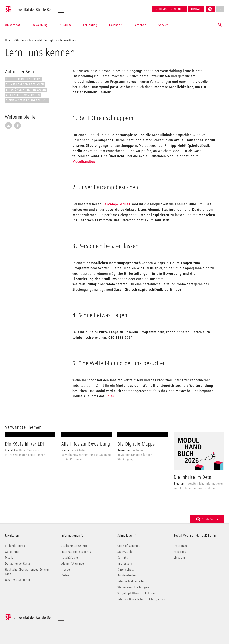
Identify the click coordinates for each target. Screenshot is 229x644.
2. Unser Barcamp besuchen (25, 84)
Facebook (180, 552)
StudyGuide (207, 519)
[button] (220, 25)
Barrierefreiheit (128, 575)
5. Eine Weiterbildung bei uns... (27, 100)
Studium (66, 25)
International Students (76, 552)
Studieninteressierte (75, 546)
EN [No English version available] (220, 9)
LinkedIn (179, 557)
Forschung (90, 25)
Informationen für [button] (168, 9)
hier (111, 396)
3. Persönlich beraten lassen (26, 90)
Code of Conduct (129, 546)
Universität (13, 25)
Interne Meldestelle (131, 581)
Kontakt (196, 9)
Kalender (115, 25)
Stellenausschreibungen (133, 587)
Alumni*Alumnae (73, 563)
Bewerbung (40, 25)
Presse (66, 569)
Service (163, 25)
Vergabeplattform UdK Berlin (137, 593)
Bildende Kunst (15, 546)
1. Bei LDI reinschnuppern (23, 79)
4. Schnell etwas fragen (23, 95)
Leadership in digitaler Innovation (52, 40)
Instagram (181, 546)
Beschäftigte (70, 557)
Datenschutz (126, 569)
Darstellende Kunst (18, 563)
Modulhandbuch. (85, 161)
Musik (9, 557)
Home (9, 40)
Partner (66, 575)
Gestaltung (12, 552)
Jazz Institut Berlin (18, 580)
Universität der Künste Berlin (20, 7)
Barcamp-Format (117, 204)
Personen (140, 25)
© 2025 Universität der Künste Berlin (26, 616)
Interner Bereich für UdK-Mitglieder (141, 599)
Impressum (125, 563)
